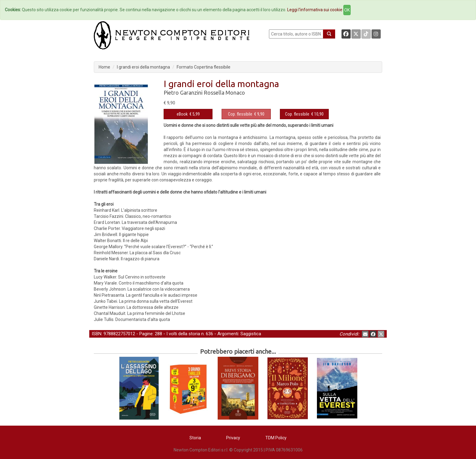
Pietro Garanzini (183, 93)
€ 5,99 (188, 114)
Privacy (233, 438)
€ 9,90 (246, 114)
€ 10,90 (304, 114)
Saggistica (251, 334)
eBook (182, 114)
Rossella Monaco (224, 93)
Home (104, 67)
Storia (195, 438)
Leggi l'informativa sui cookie (315, 10)
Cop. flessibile (240, 114)
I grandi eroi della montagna (143, 67)
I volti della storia (183, 334)
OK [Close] (347, 10)
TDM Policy (276, 438)
